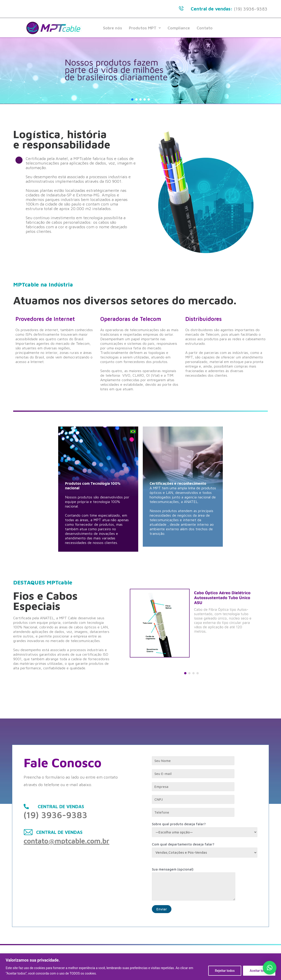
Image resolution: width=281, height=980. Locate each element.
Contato (205, 28)
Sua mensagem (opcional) (205, 885)
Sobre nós (113, 28)
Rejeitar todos (225, 971)
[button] (132, 99)
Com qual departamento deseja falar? (205, 850)
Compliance (179, 28)
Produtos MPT (145, 28)
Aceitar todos (259, 971)
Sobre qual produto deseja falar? (205, 830)
